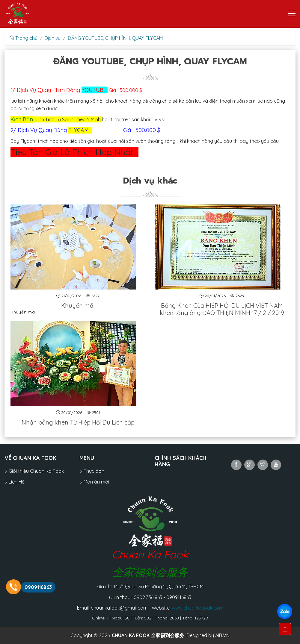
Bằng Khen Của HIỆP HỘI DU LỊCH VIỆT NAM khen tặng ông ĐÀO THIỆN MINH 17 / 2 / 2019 (222, 309)
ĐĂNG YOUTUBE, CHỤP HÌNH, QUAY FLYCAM (115, 38)
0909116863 (38, 587)
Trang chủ (23, 38)
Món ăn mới (94, 482)
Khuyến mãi (78, 306)
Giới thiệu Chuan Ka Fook (34, 471)
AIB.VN (222, 635)
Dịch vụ (53, 38)
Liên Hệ (15, 482)
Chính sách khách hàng (181, 461)
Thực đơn (92, 471)
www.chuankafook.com (198, 608)
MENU (87, 458)
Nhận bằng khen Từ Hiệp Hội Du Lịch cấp (78, 422)
